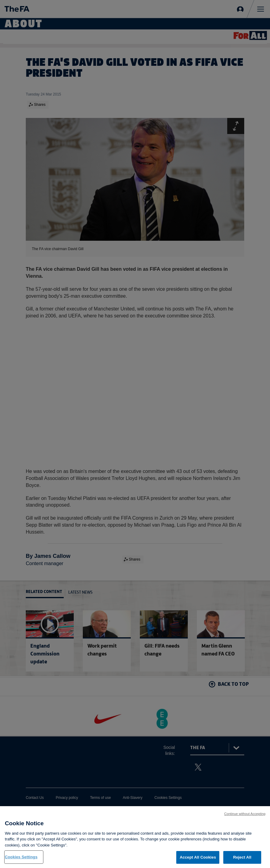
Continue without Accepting (245, 816)
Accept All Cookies (198, 860)
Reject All (242, 860)
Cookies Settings (21, 860)
